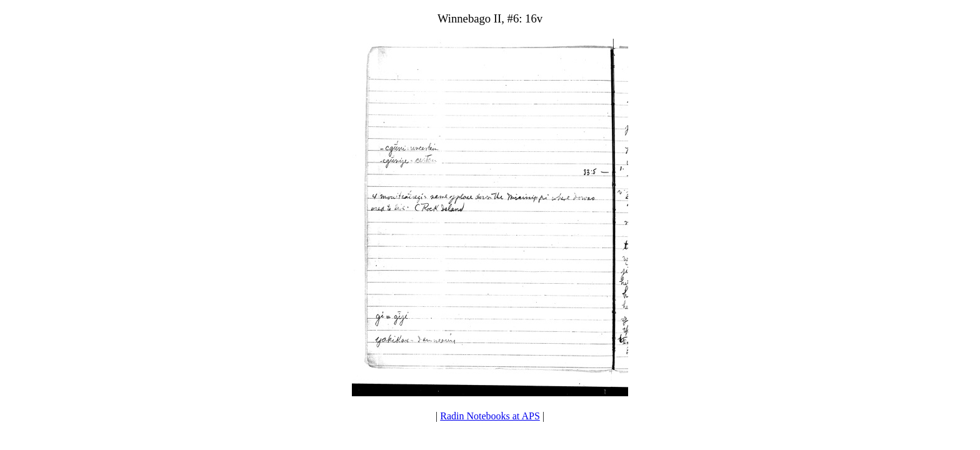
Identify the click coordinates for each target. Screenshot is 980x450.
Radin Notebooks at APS (490, 416)
